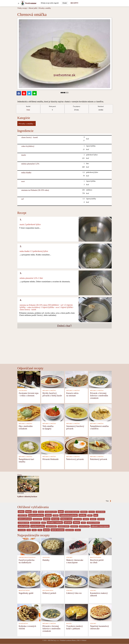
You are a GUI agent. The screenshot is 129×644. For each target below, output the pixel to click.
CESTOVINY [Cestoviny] (46, 557)
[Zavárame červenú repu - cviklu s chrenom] (29, 379)
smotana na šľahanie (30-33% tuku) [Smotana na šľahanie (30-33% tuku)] (35, 190)
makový (86, 519)
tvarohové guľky (38, 526)
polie (44, 523)
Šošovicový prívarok (75, 459)
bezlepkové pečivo (51, 512)
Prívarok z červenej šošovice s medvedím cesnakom (99, 396)
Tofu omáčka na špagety (48, 427)
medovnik (101, 519)
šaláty (34, 530)
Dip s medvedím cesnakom (26, 427)
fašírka (48, 515)
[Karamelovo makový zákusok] (100, 579)
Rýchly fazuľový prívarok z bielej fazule (52, 394)
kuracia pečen (37, 519)
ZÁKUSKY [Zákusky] (69, 557)
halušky (83, 515)
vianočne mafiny (51, 526)
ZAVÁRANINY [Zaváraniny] (23, 391)
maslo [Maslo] (24, 155)
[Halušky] (53, 546)
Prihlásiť (84, 640)
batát (35, 512)
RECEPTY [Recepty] (74, 3)
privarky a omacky (55, 523)
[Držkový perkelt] (53, 579)
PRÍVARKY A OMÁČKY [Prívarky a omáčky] (49, 391)
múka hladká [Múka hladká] (26, 173)
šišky (40, 530)
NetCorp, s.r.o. (55, 640)
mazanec (93, 519)
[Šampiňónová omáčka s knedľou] (100, 412)
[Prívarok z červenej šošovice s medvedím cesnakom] (100, 379)
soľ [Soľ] (23, 199)
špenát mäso (70, 530)
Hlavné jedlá (33, 8)
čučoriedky (22, 530)
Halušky (46, 560)
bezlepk (41, 512)
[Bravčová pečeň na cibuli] (100, 546)
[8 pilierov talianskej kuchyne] (28, 484)
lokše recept (78, 519)
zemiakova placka (64, 526)
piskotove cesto (35, 523)
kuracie (47, 519)
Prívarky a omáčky (45, 8)
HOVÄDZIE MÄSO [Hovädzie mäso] (48, 590)
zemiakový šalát (84, 526)
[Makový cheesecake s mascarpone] (76, 546)
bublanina (84, 512)
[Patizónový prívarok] (100, 446)
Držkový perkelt (49, 593)
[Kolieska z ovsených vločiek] (29, 612)
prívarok (68, 523)
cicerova (92, 512)
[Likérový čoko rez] (76, 579)
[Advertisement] (64, 349)
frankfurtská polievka (69, 515)
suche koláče (24, 526)
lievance (55, 519)
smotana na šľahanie (93, 523)
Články (20, 475)
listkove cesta (66, 519)
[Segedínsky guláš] (29, 579)
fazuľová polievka (36, 515)
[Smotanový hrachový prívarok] (76, 412)
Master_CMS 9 (76, 640)
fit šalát (56, 515)
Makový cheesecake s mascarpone (75, 561)
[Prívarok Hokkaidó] (53, 446)
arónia (21, 512)
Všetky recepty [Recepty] (22, 8)
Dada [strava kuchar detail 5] (28, 110)
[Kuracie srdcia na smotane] (76, 379)
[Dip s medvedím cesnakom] (29, 412)
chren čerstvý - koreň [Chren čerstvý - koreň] (29, 137)
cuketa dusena (100, 512)
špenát (46, 530)
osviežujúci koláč (23, 523)
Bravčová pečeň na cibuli (97, 561)
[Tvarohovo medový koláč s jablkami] (76, 612)
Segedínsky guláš (26, 593)
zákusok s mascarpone (100, 526)
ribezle (76, 523)
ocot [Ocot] (23, 181)
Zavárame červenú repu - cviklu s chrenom (29, 394)
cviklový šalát (23, 515)
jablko (90, 515)
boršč (61, 512)
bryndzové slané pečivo (72, 512)
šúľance (78, 530)
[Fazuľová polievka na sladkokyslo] (29, 546)
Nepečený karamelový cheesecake (100, 627)
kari (96, 515)
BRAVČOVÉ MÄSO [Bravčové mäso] (96, 557)
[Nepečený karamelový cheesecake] (100, 612)
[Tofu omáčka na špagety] (53, 412)
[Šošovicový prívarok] (76, 446)
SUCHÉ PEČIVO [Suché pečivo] (23, 623)
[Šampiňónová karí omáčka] (29, 446)
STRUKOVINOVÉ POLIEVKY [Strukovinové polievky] (27, 557)
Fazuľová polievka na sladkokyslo (27, 561)
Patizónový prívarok (99, 459)
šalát (29, 530)
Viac (108, 501)
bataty (28, 512)
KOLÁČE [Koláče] (69, 623)
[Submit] (65, 3)
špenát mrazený (58, 530)
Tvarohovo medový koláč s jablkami (75, 627)
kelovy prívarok (25, 519)
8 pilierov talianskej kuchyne (27, 497)
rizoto (83, 523)
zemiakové (74, 526)
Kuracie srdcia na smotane (72, 394)
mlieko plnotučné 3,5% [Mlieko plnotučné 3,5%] (30, 164)
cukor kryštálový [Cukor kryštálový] (28, 146)
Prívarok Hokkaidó (51, 459)
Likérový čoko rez (74, 593)
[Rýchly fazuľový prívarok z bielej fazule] (53, 379)
